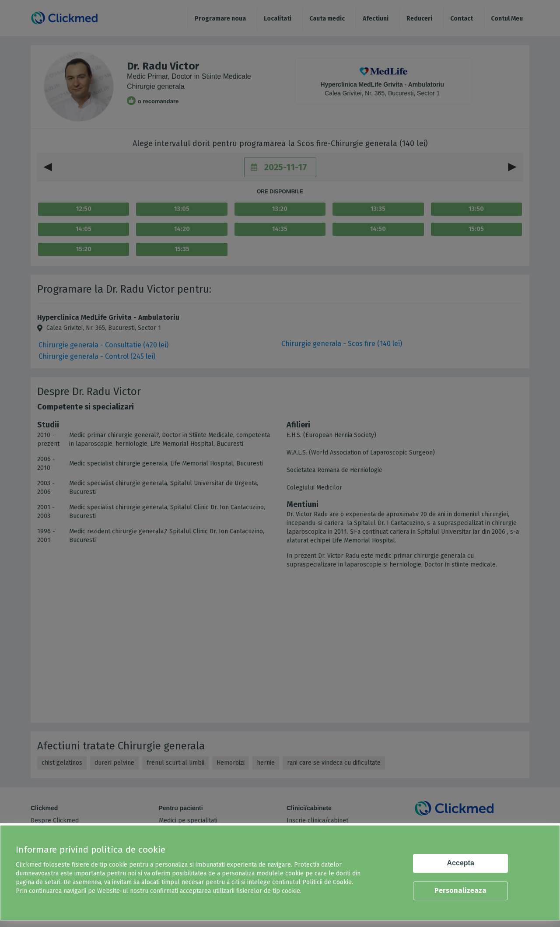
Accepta (461, 863)
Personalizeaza (460, 890)
